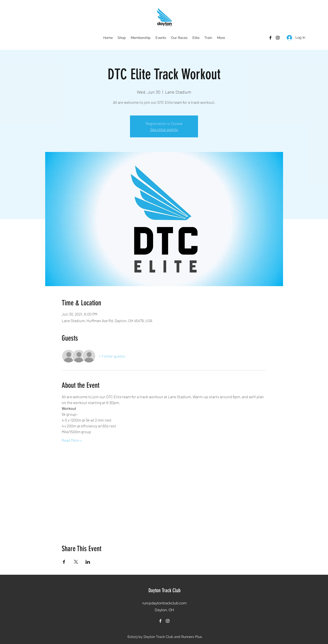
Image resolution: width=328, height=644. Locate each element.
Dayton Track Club (164, 590)
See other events (164, 129)
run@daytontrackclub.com (164, 603)
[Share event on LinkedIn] (88, 562)
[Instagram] (278, 38)
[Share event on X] (76, 562)
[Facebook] (270, 38)
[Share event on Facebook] (64, 562)
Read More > (72, 440)
